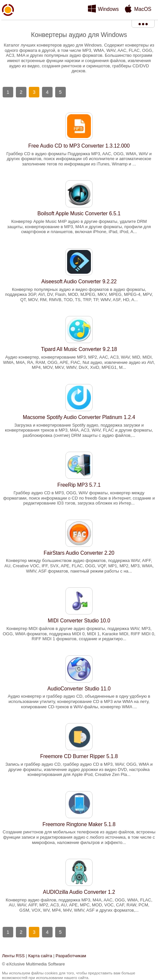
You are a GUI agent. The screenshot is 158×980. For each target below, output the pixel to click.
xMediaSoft (8, 25)
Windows (108, 9)
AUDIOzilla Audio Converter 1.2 (79, 892)
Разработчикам (71, 956)
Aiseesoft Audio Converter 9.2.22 (79, 281)
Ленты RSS (13, 956)
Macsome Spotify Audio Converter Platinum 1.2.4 (79, 417)
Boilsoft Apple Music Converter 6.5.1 (79, 213)
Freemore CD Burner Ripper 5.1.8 (79, 756)
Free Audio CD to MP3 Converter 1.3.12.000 (79, 146)
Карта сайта (40, 956)
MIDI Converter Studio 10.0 (79, 621)
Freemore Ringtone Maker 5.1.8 (79, 824)
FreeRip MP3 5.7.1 (79, 485)
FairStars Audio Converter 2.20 (79, 553)
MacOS (143, 9)
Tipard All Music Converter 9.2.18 (79, 349)
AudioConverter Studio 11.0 (79, 689)
